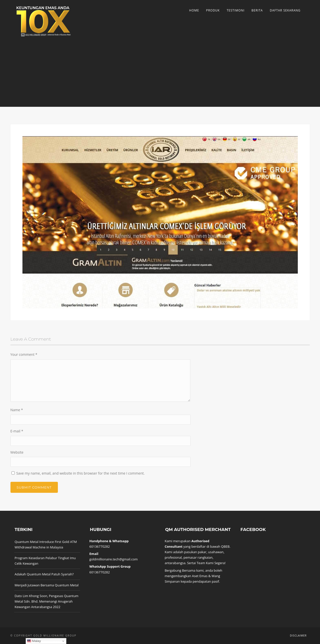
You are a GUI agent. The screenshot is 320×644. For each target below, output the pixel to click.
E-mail (17, 431)
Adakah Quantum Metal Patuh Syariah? (44, 574)
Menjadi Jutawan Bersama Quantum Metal (47, 585)
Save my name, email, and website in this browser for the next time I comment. (80, 473)
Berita (257, 10)
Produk (213, 10)
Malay (34, 641)
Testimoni (236, 10)
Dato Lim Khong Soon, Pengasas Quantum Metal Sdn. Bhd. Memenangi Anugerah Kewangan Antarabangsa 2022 (47, 601)
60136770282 (100, 546)
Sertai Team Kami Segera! (206, 563)
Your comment (24, 354)
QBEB (225, 546)
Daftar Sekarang (285, 10)
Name (17, 410)
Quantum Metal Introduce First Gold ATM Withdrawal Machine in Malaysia (46, 544)
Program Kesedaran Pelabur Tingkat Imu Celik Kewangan (45, 561)
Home (194, 10)
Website (17, 452)
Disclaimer (298, 636)
